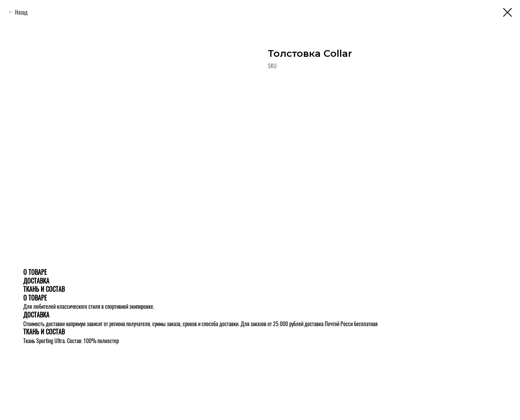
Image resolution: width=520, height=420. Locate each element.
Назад (21, 12)
